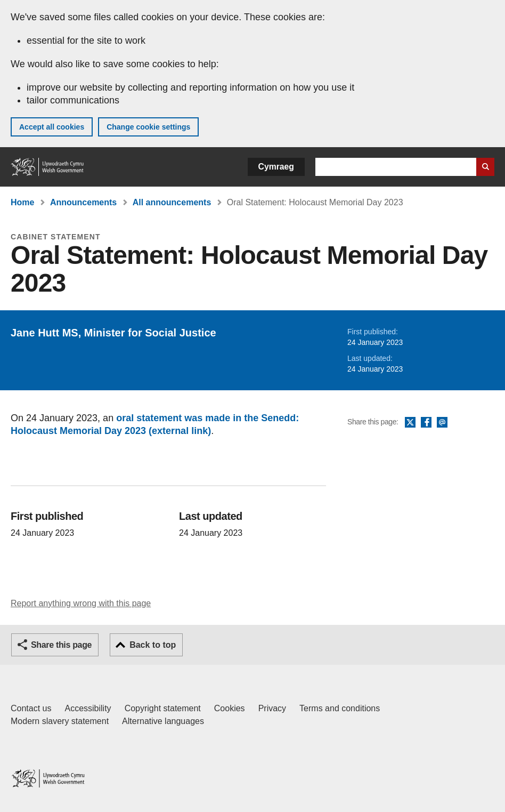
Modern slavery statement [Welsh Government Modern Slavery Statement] (60, 721)
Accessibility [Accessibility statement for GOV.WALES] (88, 708)
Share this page (61, 645)
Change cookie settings (148, 127)
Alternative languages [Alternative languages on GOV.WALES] (163, 721)
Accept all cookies (52, 127)
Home (22, 202)
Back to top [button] (153, 645)
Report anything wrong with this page (81, 603)
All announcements (172, 202)
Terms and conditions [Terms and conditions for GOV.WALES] (340, 708)
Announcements (83, 202)
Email (442, 423)
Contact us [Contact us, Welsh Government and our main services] (31, 708)
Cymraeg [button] (276, 167)
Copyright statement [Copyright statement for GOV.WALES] (163, 708)
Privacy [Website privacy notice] (272, 708)
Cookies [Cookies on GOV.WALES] (230, 708)
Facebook (426, 423)
